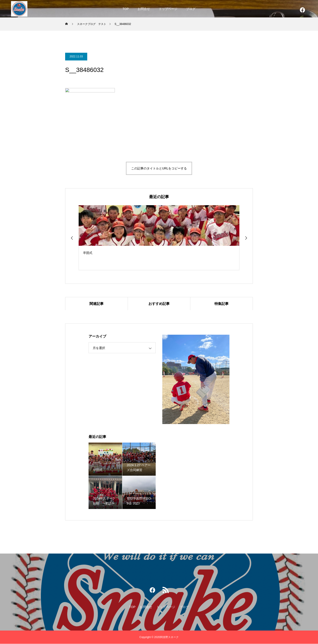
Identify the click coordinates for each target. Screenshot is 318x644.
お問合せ (144, 9)
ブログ (191, 9)
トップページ (168, 9)
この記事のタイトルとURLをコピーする (159, 172)
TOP (126, 9)
